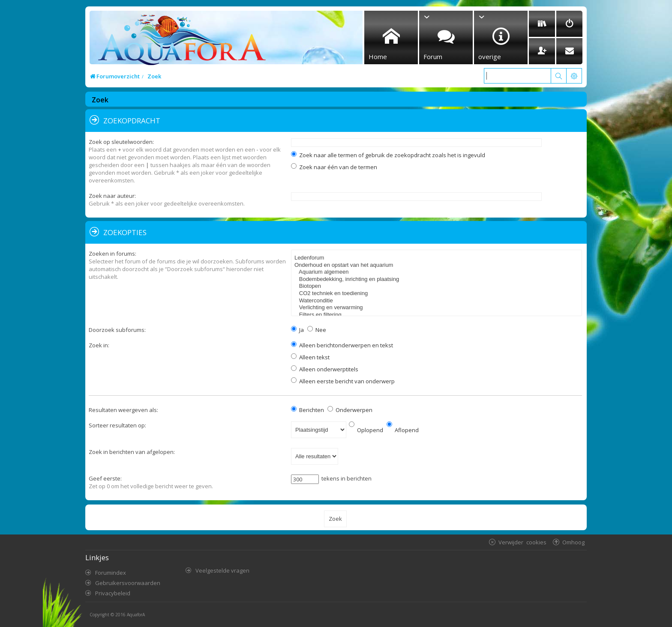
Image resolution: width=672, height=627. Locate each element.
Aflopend (403, 430)
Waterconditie (438, 301)
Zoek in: (99, 345)
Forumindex (111, 573)
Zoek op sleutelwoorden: (121, 142)
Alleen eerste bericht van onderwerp (343, 381)
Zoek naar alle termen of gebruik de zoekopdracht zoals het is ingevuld (388, 155)
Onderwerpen (350, 410)
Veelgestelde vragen (222, 570)
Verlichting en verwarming (438, 308)
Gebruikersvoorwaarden (128, 583)
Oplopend (366, 430)
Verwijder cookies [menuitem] (522, 542)
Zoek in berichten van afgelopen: (132, 452)
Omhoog (573, 542)
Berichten (307, 410)
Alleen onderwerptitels (325, 369)
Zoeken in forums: (112, 254)
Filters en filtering (438, 315)
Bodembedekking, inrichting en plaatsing (438, 279)
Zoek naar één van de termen (334, 167)
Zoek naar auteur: (112, 196)
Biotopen (438, 286)
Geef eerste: (105, 478)
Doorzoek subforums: (117, 330)
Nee (317, 330)
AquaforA (136, 615)
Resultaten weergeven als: (123, 410)
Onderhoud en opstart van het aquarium (438, 265)
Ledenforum (438, 258)
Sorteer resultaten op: (117, 425)
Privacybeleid (113, 593)
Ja (297, 330)
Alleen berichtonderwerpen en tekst (342, 345)
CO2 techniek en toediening (438, 294)
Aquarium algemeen (438, 272)
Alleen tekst (310, 357)
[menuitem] (542, 24)
